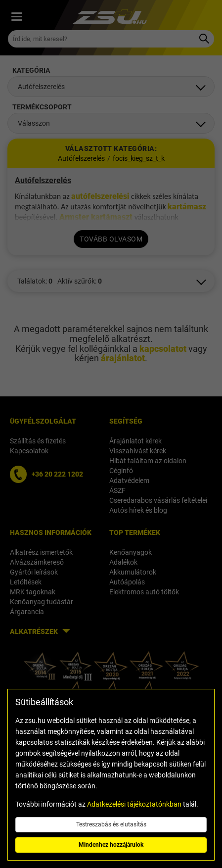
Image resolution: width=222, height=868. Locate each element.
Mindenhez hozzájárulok (111, 845)
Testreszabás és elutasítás (111, 824)
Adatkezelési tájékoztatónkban (134, 804)
